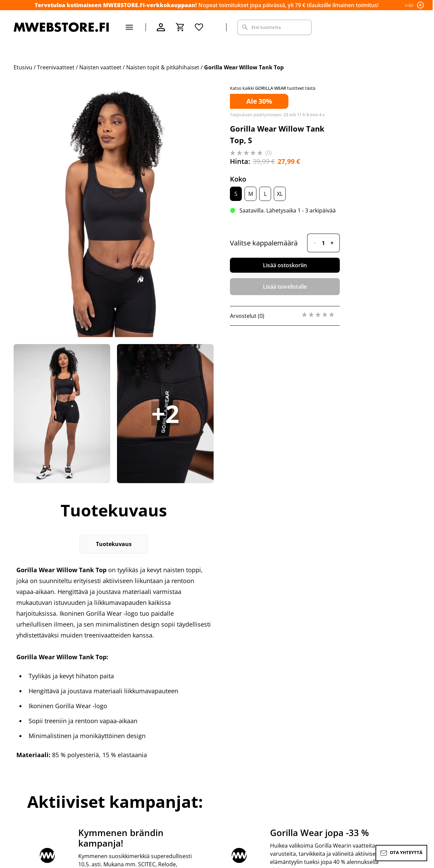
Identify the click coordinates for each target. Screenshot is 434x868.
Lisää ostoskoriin (285, 265)
